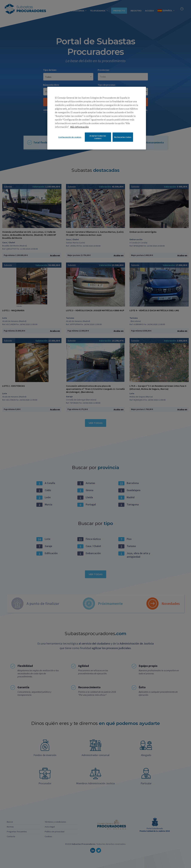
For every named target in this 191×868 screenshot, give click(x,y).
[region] (97, 118)
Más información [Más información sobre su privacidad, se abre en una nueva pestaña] (79, 127)
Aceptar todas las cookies (98, 137)
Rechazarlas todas (123, 137)
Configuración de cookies (70, 137)
